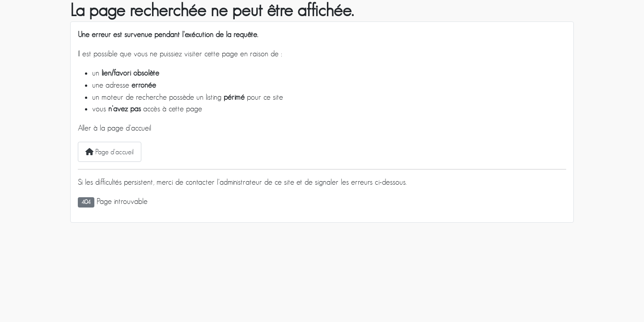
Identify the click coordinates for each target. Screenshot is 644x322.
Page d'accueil (110, 152)
